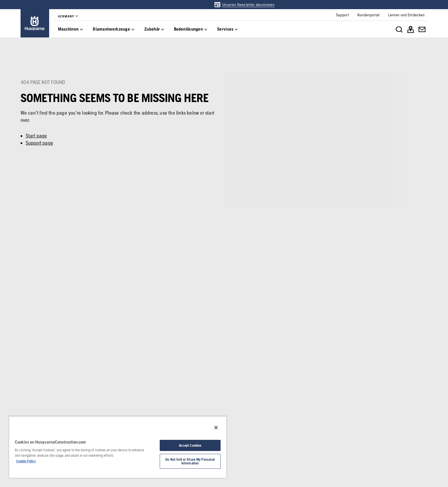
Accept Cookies (190, 445)
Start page (36, 136)
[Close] (216, 428)
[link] (244, 5)
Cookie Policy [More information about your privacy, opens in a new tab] (26, 461)
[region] (118, 447)
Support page (39, 143)
